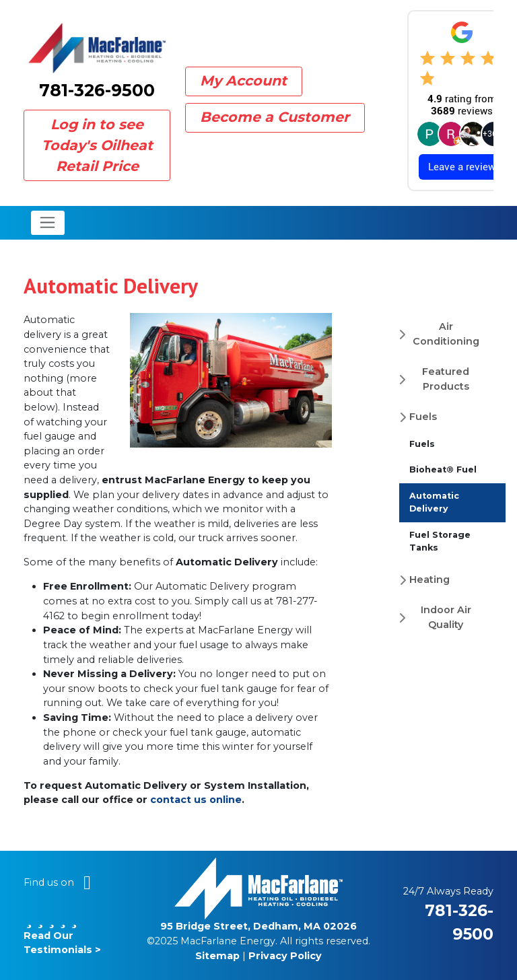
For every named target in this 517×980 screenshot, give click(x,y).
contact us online (196, 800)
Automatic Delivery (434, 502)
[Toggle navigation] (48, 223)
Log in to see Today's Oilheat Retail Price (97, 145)
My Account (243, 80)
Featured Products (446, 379)
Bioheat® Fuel (443, 469)
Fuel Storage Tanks (440, 541)
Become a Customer (275, 117)
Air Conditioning (446, 334)
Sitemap (217, 956)
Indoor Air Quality (446, 617)
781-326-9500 (97, 90)
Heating (429, 580)
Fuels (423, 417)
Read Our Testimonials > (62, 935)
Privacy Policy (285, 956)
